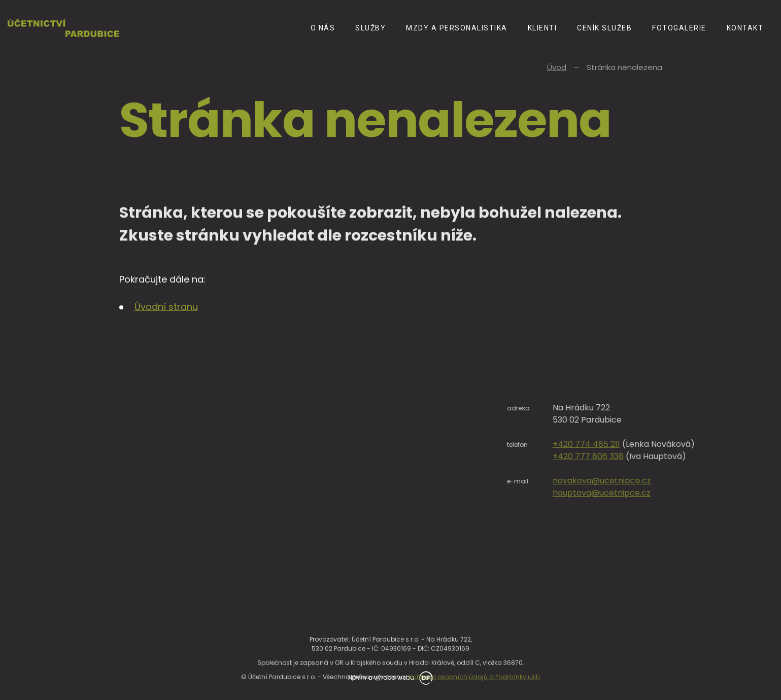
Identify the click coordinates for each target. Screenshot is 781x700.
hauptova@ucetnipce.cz (672, 493)
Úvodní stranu (166, 307)
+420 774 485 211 (656, 444)
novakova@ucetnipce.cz (672, 481)
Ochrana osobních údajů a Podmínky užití (474, 689)
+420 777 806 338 (658, 456)
